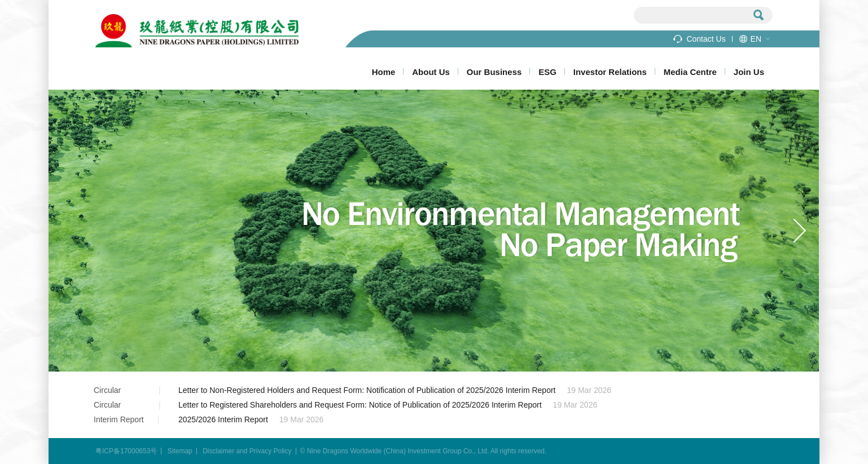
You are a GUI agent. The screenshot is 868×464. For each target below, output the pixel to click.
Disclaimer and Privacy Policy (247, 451)
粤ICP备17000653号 (126, 451)
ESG (547, 72)
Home (384, 72)
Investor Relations (610, 72)
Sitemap (180, 451)
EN (756, 39)
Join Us (749, 72)
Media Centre (690, 72)
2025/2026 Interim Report (223, 419)
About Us (431, 72)
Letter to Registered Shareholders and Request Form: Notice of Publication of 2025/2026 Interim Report (360, 405)
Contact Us (706, 39)
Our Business (494, 72)
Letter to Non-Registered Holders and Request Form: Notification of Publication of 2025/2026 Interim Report (367, 390)
